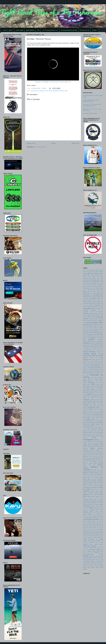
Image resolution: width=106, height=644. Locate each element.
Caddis (85, 302)
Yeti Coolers (91, 568)
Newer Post (31, 143)
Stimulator (85, 493)
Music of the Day (95, 421)
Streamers (86, 494)
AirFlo (97, 272)
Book (84, 297)
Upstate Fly (86, 548)
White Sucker (92, 560)
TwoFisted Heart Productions (57, 82)
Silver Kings (91, 478)
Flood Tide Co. (87, 361)
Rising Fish (97, 456)
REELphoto (85, 453)
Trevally (85, 541)
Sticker (101, 491)
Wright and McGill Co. (97, 563)
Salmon (101, 463)
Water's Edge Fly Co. (88, 553)
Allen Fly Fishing (93, 273)
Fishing (101, 350)
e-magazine (92, 338)
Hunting (94, 396)
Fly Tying (94, 370)
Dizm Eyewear (90, 331)
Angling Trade (87, 277)
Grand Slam (100, 384)
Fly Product (95, 366)
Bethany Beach (92, 290)
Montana (88, 421)
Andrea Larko (89, 275)
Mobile (84, 419)
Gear (85, 381)
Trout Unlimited (96, 541)
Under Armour (99, 544)
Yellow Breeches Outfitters (93, 566)
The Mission (94, 524)
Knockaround (86, 406)
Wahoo (101, 551)
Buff (90, 300)
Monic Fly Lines (99, 419)
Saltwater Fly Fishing (58, 91)
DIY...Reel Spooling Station (90, 114)
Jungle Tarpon (93, 401)
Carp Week (19, 30)
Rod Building (86, 460)
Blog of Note (91, 292)
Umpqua (91, 544)
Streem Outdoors (94, 495)
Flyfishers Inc (100, 371)
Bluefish (88, 295)
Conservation (99, 317)
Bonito (101, 295)
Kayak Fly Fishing (98, 403)
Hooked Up (97, 394)
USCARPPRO (92, 548)
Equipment (92, 340)
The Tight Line (91, 529)
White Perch (93, 558)
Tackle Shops (86, 504)
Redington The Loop (93, 452)
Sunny (91, 500)
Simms (97, 478)
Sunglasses (86, 500)
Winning (101, 561)
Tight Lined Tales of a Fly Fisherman (51, 12)
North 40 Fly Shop (99, 426)
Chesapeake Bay (89, 308)
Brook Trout (88, 298)
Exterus (101, 341)
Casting (97, 303)
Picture (96, 440)
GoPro (93, 384)
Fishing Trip (99, 356)
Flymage (89, 373)
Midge (102, 418)
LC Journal (90, 409)
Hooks (102, 394)
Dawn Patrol (86, 326)
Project (97, 443)
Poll (93, 441)
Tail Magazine (87, 506)
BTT (102, 298)
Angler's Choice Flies (98, 275)
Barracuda (95, 287)
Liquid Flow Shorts (99, 413)
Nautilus (98, 424)
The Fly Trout (91, 521)
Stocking (91, 493)
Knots (91, 406)
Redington (100, 448)
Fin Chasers (86, 348)
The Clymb (100, 516)
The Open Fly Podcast (92, 526)
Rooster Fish (96, 461)
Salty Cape (93, 469)
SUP (95, 500)
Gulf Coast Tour (93, 388)
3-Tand (100, 270)
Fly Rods (98, 368)
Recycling (85, 448)
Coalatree (89, 315)
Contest (85, 319)
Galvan (89, 379)
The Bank (94, 516)
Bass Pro (101, 287)
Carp (98, 302)
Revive (98, 453)
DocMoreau (101, 331)
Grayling (85, 386)
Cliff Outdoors (99, 312)
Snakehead (100, 481)
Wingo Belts (96, 561)
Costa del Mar (93, 319)
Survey (98, 501)
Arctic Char (100, 278)
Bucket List (86, 300)
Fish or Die (92, 350)
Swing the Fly (95, 503)
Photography (88, 440)
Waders (89, 551)
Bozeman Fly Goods (91, 297)
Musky (101, 421)
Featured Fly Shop (90, 347)
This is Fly (91, 534)
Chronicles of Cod (88, 312)
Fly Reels (91, 368)
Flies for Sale (95, 359)
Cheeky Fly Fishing (97, 307)
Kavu (98, 401)
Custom (85, 320)
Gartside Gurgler (99, 379)
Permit (94, 437)
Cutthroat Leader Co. (93, 320)
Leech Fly (96, 409)
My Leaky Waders (93, 423)
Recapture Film (93, 447)
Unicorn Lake (100, 546)
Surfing (94, 501)
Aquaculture (86, 278)
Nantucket (100, 423)
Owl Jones (97, 431)
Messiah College (95, 418)
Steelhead (86, 491)
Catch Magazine (95, 305)
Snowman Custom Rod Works (95, 483)
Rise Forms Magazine (98, 455)
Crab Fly (101, 319)
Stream (101, 493)
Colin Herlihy (95, 315)
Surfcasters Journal (88, 501)
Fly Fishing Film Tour (43, 91)
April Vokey (100, 277)
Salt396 (94, 465)
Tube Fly (97, 543)
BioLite (98, 290)
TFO (90, 513)
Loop (102, 414)
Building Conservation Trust (97, 300)
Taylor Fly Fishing (99, 508)
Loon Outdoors (96, 414)
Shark (101, 474)
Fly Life (85, 366)
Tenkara (91, 511)
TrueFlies (92, 543)
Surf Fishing (100, 500)
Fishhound (97, 350)
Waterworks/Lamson (88, 554)
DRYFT (89, 336)
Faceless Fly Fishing (94, 343)
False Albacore (94, 345)
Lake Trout (100, 406)
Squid (96, 489)
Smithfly (95, 481)
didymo (101, 328)
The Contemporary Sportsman (90, 518)
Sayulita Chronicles (88, 471)
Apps (94, 277)
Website (86, 556)
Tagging (101, 504)
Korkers (95, 406)
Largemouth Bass (94, 408)
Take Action (93, 506)
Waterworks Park (99, 553)
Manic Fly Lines (91, 416)
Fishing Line (100, 352)
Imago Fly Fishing (88, 398)
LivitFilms (85, 414)
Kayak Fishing (87, 403)
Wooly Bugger (87, 563)
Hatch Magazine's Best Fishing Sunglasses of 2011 (91, 101)
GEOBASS (90, 381)
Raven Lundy (86, 447)
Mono (84, 421)
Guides (87, 388)
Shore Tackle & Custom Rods (96, 476)
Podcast (90, 441)
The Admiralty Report (96, 513)
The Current (100, 518)
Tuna (102, 542)
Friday (91, 377)
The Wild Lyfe (87, 532)
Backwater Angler (88, 282)
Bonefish (97, 295)
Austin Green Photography (90, 280)
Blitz (102, 290)
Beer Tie (85, 290)
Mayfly (89, 418)
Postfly (93, 443)
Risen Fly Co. (87, 456)
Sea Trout (94, 474)
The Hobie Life (92, 523)
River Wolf (96, 458)
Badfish (95, 283)
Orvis (85, 431)
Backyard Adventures (88, 283)
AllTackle (101, 273)
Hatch (88, 391)
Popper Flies (87, 443)
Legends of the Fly (93, 411)
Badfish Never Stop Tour (92, 285)
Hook (93, 394)
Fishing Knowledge (89, 352)
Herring (91, 393)
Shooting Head (86, 476)
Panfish (90, 433)
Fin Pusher (92, 348)
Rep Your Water (92, 453)
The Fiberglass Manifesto (91, 519)
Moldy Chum (91, 419)
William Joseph (89, 561)
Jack (96, 399)
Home (5, 30)
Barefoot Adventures (88, 287)
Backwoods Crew (98, 282)
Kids (91, 404)
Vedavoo (94, 549)
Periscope (85, 438)
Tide (93, 536)
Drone (95, 334)
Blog (84, 291)
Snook (85, 482)
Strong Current (93, 498)
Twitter (85, 544)
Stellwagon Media (94, 491)
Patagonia (100, 433)
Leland (101, 411)
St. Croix (101, 489)
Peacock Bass (87, 436)
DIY (38, 30)
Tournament (91, 539)
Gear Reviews (30, 30)
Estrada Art (91, 341)
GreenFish (97, 386)
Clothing (86, 313)
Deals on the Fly (94, 326)
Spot (93, 489)
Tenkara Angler (99, 511)
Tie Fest (96, 536)
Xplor (92, 564)
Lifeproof (85, 413)
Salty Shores (100, 469)
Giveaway (91, 382)
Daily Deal (90, 323)
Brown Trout (96, 298)
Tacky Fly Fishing (94, 504)
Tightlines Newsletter (88, 537)
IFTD (102, 396)
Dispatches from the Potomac (90, 329)
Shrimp (85, 478)
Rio (84, 455)
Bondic (92, 295)
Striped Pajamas (91, 496)
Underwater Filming (89, 546)
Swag (102, 501)
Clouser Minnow (93, 314)
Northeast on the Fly (88, 427)
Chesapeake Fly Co (97, 310)
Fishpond (85, 358)
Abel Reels (92, 272)
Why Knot (98, 560)
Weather (101, 554)
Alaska (101, 272)
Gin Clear (96, 381)
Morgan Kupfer (36, 88)
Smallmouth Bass (88, 481)
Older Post (75, 143)
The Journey (98, 523)
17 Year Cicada (90, 270)
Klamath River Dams (98, 404)
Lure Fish (85, 416)
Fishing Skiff (91, 356)
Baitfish (101, 285)
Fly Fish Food (97, 363)
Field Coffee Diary (99, 347)
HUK (91, 396)
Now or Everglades (97, 427)
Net (102, 424)
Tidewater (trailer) (40, 82)
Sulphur (101, 498)
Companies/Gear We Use (69, 30)
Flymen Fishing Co (96, 373)
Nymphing (95, 429)
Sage (91, 463)
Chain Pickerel (87, 307)
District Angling (100, 329)
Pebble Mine (100, 436)
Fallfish (101, 343)
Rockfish (101, 458)
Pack (102, 431)
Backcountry (100, 280)
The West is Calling (99, 531)
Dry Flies (100, 334)
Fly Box (90, 363)
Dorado (98, 333)
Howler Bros (86, 396)
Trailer (66, 91)
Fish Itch (88, 350)
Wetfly (88, 558)
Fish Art (96, 348)
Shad (98, 474)
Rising (93, 456)
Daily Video (34, 91)
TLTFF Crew (96, 537)
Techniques (92, 510)
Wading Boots (96, 551)
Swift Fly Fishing (87, 503)
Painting (85, 433)
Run (88, 463)
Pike (86, 441)
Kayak (101, 401)
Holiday (89, 394)
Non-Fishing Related (89, 426)
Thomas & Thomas (99, 534)
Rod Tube (98, 460)
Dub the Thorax (96, 336)
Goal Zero (97, 383)
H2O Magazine (99, 389)
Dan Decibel (94, 324)
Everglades (96, 342)
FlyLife (85, 373)
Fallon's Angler (86, 345)
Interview (92, 399)
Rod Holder (93, 460)
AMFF (84, 275)
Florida (93, 361)
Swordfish (101, 503)
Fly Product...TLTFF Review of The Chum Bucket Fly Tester (92, 105)
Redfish (93, 448)
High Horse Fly (96, 393)
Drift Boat (90, 334)
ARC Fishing (93, 278)
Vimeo (69, 82)
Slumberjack (100, 479)
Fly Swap (89, 370)
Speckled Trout (95, 487)
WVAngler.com (86, 564)
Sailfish (95, 463)
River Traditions (89, 458)
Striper (98, 496)
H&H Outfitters (91, 389)
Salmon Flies (87, 465)
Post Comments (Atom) (40, 147)
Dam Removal (87, 324)
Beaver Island (99, 288)
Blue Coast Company (93, 293)
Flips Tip (101, 359)
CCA (102, 305)
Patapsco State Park (89, 434)
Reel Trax (101, 452)
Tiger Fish (101, 536)
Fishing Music (90, 354)
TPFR (97, 539)
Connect (95, 30)
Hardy (84, 391)
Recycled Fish (100, 447)
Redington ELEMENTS (89, 450)
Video (98, 549)
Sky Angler (94, 479)
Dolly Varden (89, 333)
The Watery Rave (90, 531)
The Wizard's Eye (95, 532)
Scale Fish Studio (96, 471)
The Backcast (97, 514)
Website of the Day (95, 556)
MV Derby (85, 423)
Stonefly (96, 493)
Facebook (86, 343)
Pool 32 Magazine (99, 441)
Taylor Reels (86, 510)
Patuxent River (99, 434)
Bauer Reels (92, 288)
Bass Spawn (86, 288)
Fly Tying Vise (91, 371)
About (11, 30)
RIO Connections (89, 455)
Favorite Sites (84, 30)
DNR (96, 331)
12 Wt (85, 270)
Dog (84, 333)
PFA (102, 438)
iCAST (98, 396)
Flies (90, 359)
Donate (94, 333)
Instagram (86, 399)
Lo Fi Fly (90, 414)
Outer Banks (90, 431)
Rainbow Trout (98, 445)
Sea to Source (89, 474)
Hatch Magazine (94, 391)
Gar (93, 379)
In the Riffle (99, 398)
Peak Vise (93, 436)
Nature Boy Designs (89, 424)
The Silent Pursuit (91, 528)
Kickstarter (86, 404)
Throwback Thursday (87, 536)
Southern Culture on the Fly (91, 484)
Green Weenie (91, 386)
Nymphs (101, 429)
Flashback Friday (94, 358)
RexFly (101, 453)
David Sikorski (100, 324)
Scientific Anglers (93, 473)
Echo (98, 338)
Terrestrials (86, 513)
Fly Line (89, 366)
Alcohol (85, 273)
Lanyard (85, 408)
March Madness (99, 416)
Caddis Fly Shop (92, 302)
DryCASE (85, 336)
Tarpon (91, 508)
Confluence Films (90, 317)
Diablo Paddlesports (94, 328)
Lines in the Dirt (91, 413)
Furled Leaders (97, 377)
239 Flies (96, 270)
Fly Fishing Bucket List (50, 30)
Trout (89, 541)
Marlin (50, 91)
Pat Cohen (95, 433)
